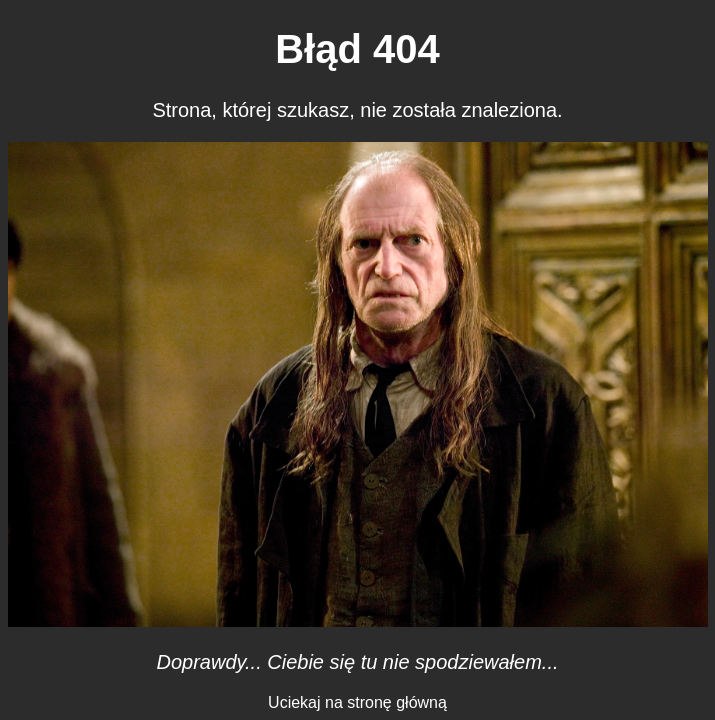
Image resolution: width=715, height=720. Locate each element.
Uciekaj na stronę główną (357, 702)
